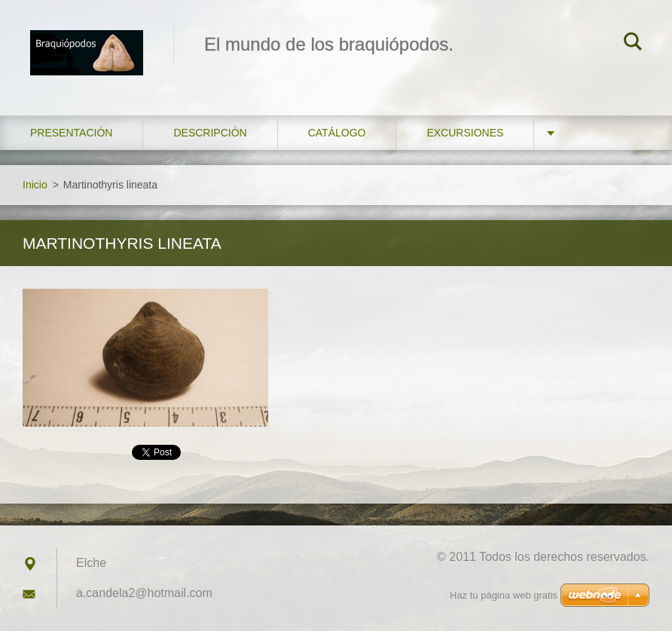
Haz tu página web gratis (504, 595)
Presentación (71, 133)
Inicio (35, 185)
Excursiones (465, 133)
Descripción (210, 133)
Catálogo (337, 133)
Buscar (633, 44)
